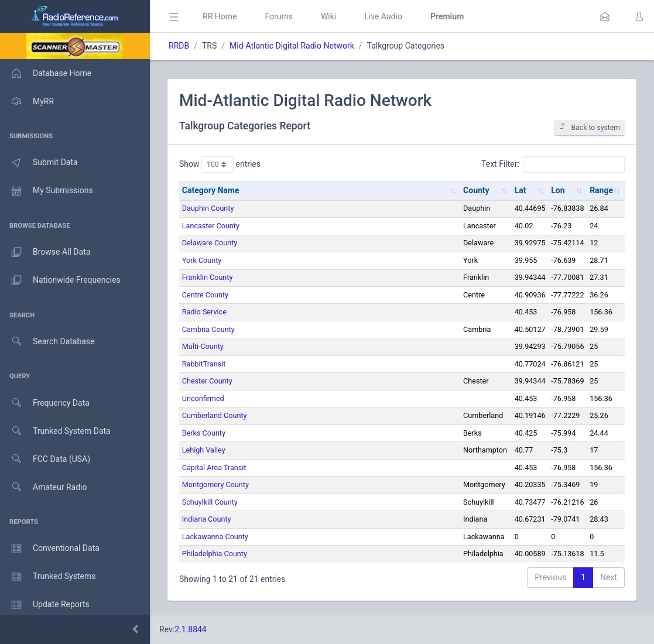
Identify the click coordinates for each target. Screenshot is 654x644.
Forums (279, 16)
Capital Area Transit (214, 467)
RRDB (179, 46)
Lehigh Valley (204, 450)
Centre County (205, 295)
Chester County (207, 381)
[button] (605, 16)
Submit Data (39, 163)
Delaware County (210, 243)
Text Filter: (553, 165)
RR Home (220, 16)
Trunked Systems (48, 577)
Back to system (590, 127)
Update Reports (45, 605)
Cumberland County (215, 415)
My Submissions (47, 191)
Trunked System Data (55, 431)
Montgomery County (215, 484)
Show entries (220, 165)
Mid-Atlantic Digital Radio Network (292, 46)
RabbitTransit (204, 364)
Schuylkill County (210, 502)
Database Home (46, 73)
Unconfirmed (203, 398)
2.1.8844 (191, 629)
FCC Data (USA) (45, 459)
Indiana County (207, 519)
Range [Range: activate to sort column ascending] (601, 190)
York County (202, 260)
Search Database (47, 342)
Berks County (204, 433)
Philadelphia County (215, 554)
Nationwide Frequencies (60, 280)
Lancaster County (211, 226)
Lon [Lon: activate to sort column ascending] (558, 190)
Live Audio (383, 16)
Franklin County (208, 277)
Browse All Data (45, 252)
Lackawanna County (215, 537)
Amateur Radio (44, 487)
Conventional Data (50, 549)
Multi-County (203, 346)
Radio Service (204, 312)
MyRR (27, 101)
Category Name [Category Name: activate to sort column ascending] (211, 190)
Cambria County (208, 329)
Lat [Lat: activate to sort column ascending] (521, 190)
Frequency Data (45, 403)
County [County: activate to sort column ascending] (476, 190)
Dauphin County (208, 208)
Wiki (328, 16)
